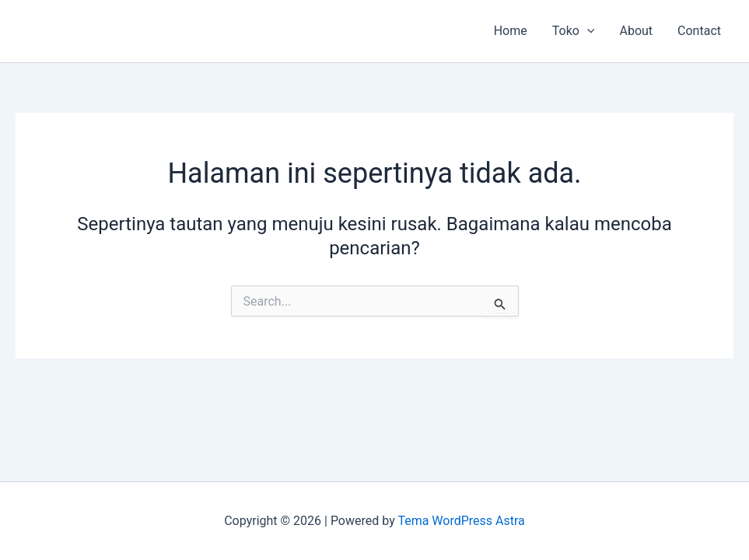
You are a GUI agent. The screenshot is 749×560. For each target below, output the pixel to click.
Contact (699, 31)
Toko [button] (574, 31)
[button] (587, 31)
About (636, 31)
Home (511, 31)
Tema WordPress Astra (461, 521)
